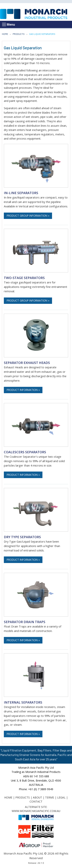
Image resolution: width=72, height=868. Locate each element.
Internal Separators (23, 702)
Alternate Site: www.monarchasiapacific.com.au (36, 809)
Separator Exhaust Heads (27, 363)
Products (19, 34)
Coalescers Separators (25, 452)
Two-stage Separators (24, 278)
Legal (61, 797)
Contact (36, 801)
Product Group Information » (28, 216)
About (37, 797)
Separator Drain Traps (25, 622)
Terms (50, 797)
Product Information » (23, 390)
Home (5, 34)
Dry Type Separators (22, 537)
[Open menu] (4, 24)
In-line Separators (21, 193)
